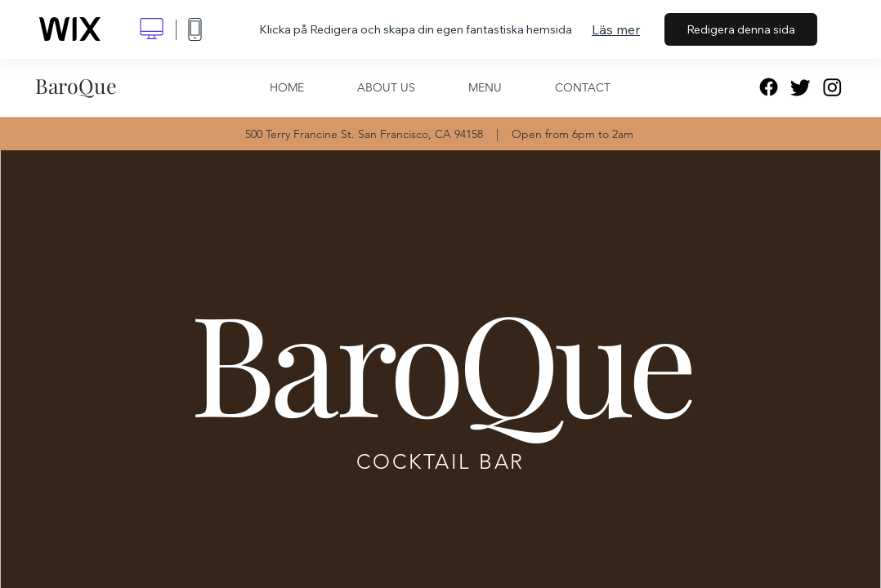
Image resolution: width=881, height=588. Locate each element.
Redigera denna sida (741, 29)
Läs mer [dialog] (616, 29)
